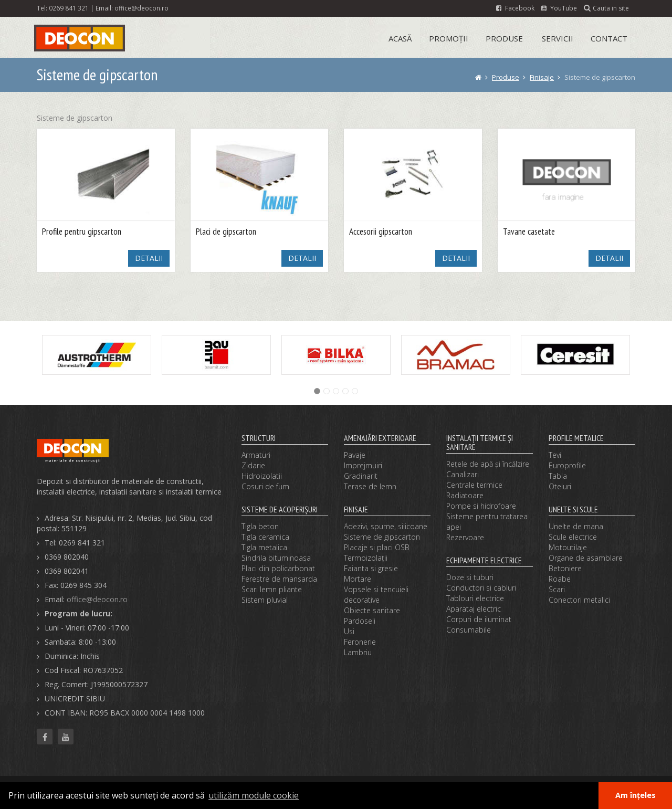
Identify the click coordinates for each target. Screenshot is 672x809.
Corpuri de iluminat (479, 619)
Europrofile (567, 465)
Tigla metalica (264, 547)
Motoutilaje (568, 547)
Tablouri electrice (475, 598)
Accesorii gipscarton (381, 232)
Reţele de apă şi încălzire (488, 464)
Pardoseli (360, 621)
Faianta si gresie (371, 568)
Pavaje (355, 455)
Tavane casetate (529, 232)
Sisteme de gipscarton (382, 537)
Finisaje (542, 77)
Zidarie (253, 465)
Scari (557, 589)
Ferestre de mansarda (279, 579)
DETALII (149, 258)
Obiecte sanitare (372, 610)
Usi (349, 631)
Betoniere (565, 568)
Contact (609, 38)
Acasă (400, 38)
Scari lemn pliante (272, 589)
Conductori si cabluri (481, 588)
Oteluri (560, 486)
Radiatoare (465, 495)
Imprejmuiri (363, 465)
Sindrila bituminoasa (276, 558)
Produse (504, 38)
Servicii (558, 38)
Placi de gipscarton (226, 232)
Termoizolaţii (366, 558)
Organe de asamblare (586, 558)
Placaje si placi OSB (377, 547)
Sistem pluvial (265, 600)
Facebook (515, 8)
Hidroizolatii (262, 476)
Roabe (560, 579)
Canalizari (463, 474)
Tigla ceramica (265, 537)
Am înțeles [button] (636, 795)
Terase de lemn (370, 486)
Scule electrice (573, 537)
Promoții (449, 38)
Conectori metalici (579, 600)
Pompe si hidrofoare (481, 506)
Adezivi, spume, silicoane (386, 526)
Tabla (558, 476)
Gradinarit (361, 476)
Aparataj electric (474, 609)
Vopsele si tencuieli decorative (376, 595)
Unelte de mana (576, 526)
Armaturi (256, 455)
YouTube (559, 8)
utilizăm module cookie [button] (254, 795)
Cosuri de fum (265, 486)
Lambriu (358, 652)
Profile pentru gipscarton (82, 232)
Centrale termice (474, 485)
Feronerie (360, 642)
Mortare (358, 579)
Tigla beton (260, 526)
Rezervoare (465, 537)
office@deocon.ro (141, 8)
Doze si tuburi (470, 577)
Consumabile (469, 630)
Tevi (555, 455)
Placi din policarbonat (278, 568)
